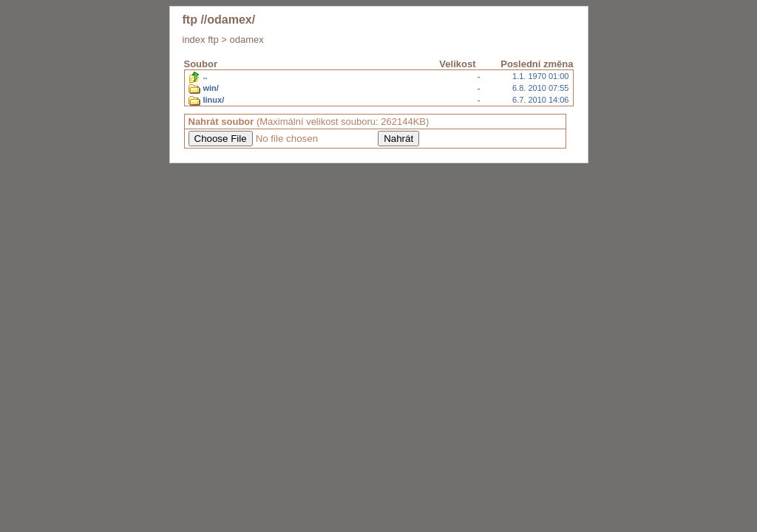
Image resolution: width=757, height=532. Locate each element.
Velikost (457, 64)
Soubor (201, 64)
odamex (246, 40)
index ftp (201, 40)
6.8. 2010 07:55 (379, 89)
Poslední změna (537, 64)
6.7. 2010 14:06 (379, 100)
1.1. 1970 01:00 (379, 77)
